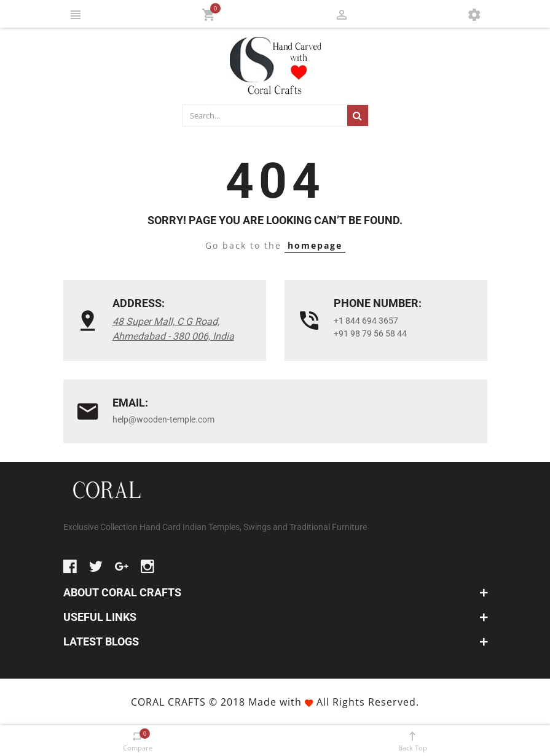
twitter (96, 566)
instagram (147, 566)
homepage (315, 245)
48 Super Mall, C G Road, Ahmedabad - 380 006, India (173, 329)
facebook (70, 566)
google (122, 566)
